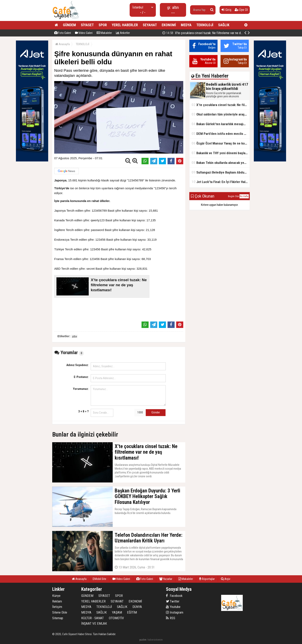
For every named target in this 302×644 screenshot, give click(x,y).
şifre (74, 336)
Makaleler (104, 33)
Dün (237, 196)
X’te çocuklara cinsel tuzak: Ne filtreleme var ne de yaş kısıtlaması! (213, 33)
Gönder (156, 412)
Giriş (226, 10)
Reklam (57, 601)
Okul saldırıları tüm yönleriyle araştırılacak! (221, 114)
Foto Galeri (63, 33)
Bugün (231, 196)
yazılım (143, 640)
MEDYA (186, 25)
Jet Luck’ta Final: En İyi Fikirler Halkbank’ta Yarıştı (221, 182)
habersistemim (155, 640)
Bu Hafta (244, 196)
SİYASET (87, 25)
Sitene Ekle (60, 612)
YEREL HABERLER (125, 25)
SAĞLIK (224, 25)
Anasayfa (62, 44)
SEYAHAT (150, 25)
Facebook (174, 596)
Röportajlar (207, 579)
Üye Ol (241, 10)
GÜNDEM (69, 25)
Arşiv (226, 579)
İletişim (57, 607)
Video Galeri (84, 33)
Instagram (175, 612)
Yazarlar (166, 579)
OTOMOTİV (116, 618)
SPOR (103, 25)
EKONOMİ (169, 25)
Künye (56, 596)
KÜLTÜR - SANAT (93, 618)
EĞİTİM (132, 612)
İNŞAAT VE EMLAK (94, 623)
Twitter (173, 601)
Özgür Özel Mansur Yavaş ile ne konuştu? (221, 143)
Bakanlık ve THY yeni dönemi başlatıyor (221, 153)
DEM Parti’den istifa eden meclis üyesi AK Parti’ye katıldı (221, 134)
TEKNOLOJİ (205, 25)
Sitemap (58, 618)
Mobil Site (99, 579)
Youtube (173, 607)
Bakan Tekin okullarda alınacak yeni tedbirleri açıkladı (221, 163)
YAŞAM (117, 612)
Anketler (123, 33)
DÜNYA (137, 607)
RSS (171, 618)
